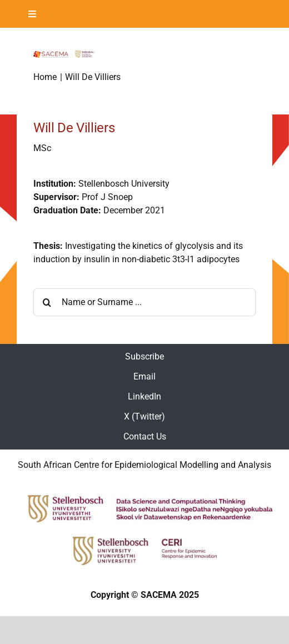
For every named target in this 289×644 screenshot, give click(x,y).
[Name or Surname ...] (144, 302)
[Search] (47, 302)
